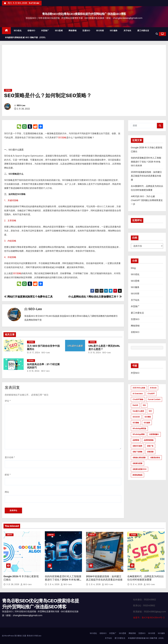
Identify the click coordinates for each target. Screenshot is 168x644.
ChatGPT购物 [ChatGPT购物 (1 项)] (138, 399)
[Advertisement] (84, 68)
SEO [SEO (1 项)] (150, 411)
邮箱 (8, 475)
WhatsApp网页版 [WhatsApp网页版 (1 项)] (139, 428)
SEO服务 (114, 31)
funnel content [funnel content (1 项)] (154, 399)
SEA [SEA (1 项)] (144, 405)
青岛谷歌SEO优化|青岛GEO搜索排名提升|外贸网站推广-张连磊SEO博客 (84, 14)
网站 (7, 492)
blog (133, 268)
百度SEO (86, 31)
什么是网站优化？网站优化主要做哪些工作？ (95, 297)
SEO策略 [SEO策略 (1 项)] (136, 423)
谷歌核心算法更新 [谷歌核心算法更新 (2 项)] (139, 458)
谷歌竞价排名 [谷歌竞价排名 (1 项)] (155, 458)
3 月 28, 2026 (13, 584)
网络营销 (73, 31)
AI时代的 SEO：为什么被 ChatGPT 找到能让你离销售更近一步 (147, 200)
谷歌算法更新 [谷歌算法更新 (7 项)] (137, 463)
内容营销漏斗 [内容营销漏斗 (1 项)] (154, 434)
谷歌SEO (31, 31)
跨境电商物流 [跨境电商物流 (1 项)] (137, 475)
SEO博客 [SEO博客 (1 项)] (148, 417)
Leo (40, 636)
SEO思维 (59, 31)
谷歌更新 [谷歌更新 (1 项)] (150, 452)
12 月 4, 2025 (137, 584)
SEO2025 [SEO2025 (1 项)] (136, 417)
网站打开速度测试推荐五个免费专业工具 (28, 297)
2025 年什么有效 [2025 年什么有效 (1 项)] (139, 388)
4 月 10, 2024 (33, 371)
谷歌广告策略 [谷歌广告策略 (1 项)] (137, 452)
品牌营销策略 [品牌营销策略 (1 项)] (149, 440)
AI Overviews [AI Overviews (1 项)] (138, 394)
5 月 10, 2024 (95, 353)
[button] (157, 34)
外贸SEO (135, 373)
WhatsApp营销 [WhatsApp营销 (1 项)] (139, 434)
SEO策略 (62, 137)
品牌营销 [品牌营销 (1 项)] (136, 440)
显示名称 (10, 457)
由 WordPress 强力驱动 (12, 636)
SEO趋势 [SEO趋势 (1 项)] (147, 423)
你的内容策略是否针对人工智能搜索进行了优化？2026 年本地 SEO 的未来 (146, 162)
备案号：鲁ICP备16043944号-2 (149, 618)
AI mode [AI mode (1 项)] (153, 388)
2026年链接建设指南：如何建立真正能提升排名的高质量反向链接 (146, 176)
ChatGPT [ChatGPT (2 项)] (151, 394)
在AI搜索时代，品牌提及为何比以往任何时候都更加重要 (146, 578)
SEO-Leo (21, 106)
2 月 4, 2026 (54, 584)
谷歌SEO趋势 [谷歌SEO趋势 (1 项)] (137, 446)
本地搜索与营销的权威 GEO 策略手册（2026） (26, 37)
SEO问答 (100, 31)
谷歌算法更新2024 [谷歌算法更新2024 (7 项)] (140, 469)
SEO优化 (18, 31)
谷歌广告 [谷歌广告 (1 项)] (150, 446)
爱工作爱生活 (143, 31)
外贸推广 (45, 31)
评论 (8, 401)
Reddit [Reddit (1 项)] (135, 405)
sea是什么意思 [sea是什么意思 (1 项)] (138, 411)
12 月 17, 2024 (33, 353)
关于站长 (127, 31)
